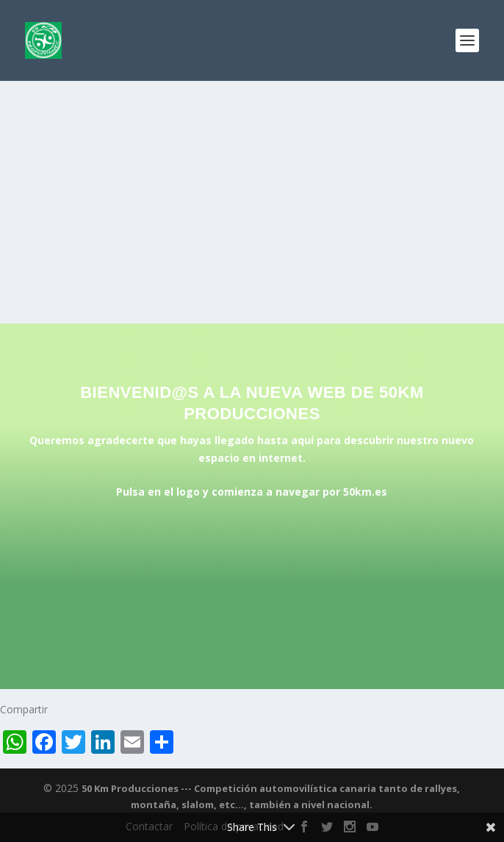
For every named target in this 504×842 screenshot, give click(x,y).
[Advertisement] (252, 191)
